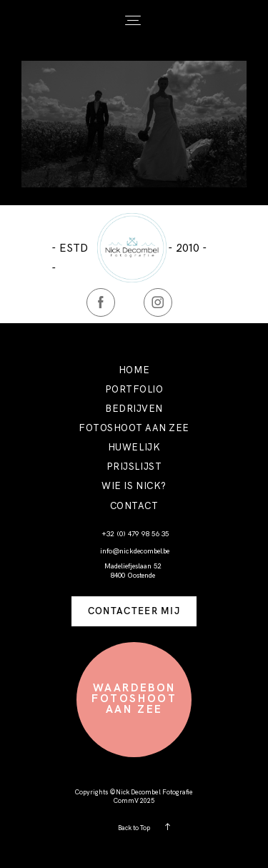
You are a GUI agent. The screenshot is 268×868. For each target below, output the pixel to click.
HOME (134, 370)
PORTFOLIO (134, 389)
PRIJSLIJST (134, 467)
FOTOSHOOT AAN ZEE (134, 428)
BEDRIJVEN (134, 409)
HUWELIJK (134, 447)
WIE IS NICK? (134, 486)
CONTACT (134, 506)
